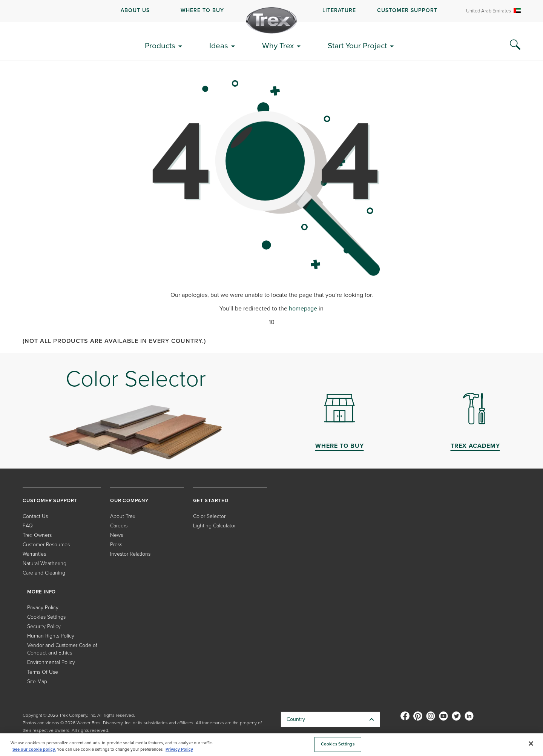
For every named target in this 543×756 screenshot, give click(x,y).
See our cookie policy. (34, 749)
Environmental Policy (51, 662)
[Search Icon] (515, 45)
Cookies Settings (46, 617)
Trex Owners (37, 535)
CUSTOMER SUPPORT (407, 10)
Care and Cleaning (44, 573)
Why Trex (278, 45)
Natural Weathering (44, 563)
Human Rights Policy (51, 636)
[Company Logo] (271, 20)
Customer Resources (46, 545)
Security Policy (44, 626)
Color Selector (209, 516)
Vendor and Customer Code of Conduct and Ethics (62, 649)
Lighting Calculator (214, 526)
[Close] (531, 744)
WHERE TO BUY (202, 10)
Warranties (34, 554)
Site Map (37, 681)
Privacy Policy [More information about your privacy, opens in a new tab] (179, 749)
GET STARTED (211, 500)
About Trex (123, 516)
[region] (271, 745)
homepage (303, 308)
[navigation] (271, 11)
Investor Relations (130, 554)
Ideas (219, 45)
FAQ (28, 526)
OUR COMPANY (129, 500)
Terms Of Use (43, 672)
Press (116, 545)
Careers (119, 526)
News (117, 535)
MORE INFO (41, 592)
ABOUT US (135, 10)
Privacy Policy (43, 608)
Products (160, 45)
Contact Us (35, 516)
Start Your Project (357, 45)
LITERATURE (339, 10)
